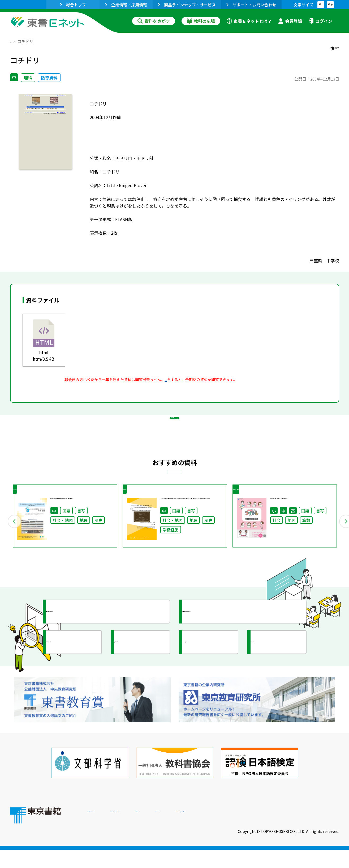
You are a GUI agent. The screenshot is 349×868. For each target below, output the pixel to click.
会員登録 (290, 21)
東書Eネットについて (107, 832)
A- (321, 5)
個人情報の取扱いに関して (314, 832)
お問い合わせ (219, 832)
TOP (14, 41)
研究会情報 (137, 684)
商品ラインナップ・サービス (187, 5)
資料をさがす (154, 21)
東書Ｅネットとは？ (249, 21)
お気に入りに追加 (316, 53)
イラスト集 (273, 684)
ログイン (320, 21)
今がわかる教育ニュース (219, 654)
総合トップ (73, 5)
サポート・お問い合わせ (251, 5)
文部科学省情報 (73, 684)
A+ (330, 5)
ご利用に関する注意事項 (167, 832)
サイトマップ (260, 832)
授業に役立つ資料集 (78, 654)
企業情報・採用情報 (126, 5)
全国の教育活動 (210, 684)
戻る (175, 445)
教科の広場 (201, 21)
